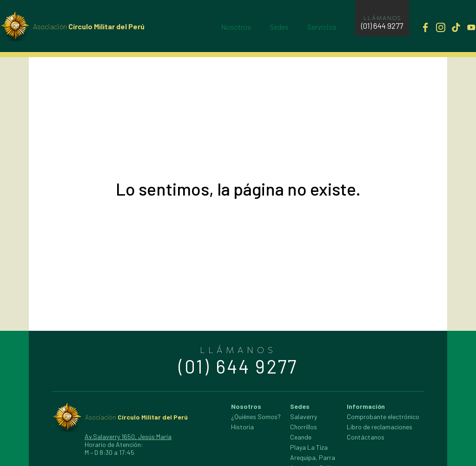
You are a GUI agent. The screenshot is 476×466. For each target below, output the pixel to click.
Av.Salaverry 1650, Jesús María (128, 436)
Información (366, 406)
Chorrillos (304, 427)
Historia (242, 427)
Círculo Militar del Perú (89, 26)
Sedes (279, 27)
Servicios (322, 27)
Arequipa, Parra (313, 457)
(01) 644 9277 (382, 26)
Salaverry (304, 417)
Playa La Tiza (309, 447)
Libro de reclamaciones (380, 427)
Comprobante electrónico (383, 417)
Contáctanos (366, 437)
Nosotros (236, 27)
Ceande (301, 437)
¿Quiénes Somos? (256, 417)
